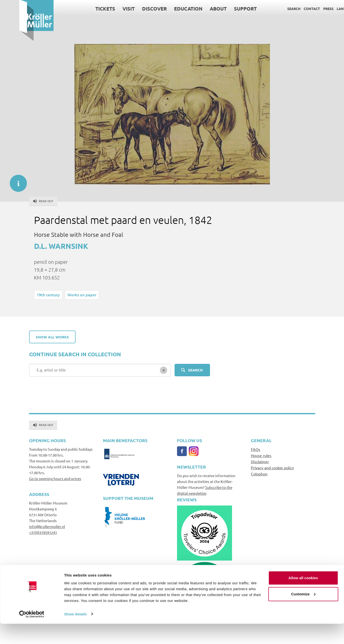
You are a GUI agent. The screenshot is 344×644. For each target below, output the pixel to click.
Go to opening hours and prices (55, 478)
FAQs (255, 449)
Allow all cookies (303, 598)
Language (327, 9)
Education (169, 9)
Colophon (259, 474)
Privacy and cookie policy (272, 468)
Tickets (86, 9)
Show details (75, 634)
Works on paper (82, 295)
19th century (48, 295)
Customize (303, 614)
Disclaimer (260, 461)
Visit (110, 9)
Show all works (52, 337)
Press (309, 9)
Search (275, 9)
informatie (16, 181)
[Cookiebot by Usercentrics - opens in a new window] (32, 634)
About (199, 9)
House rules (261, 455)
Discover (135, 9)
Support (226, 9)
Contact (293, 9)
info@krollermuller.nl (47, 526)
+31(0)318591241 (43, 532)
